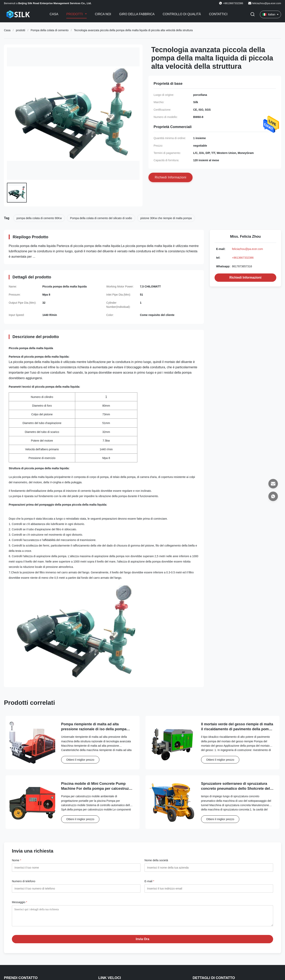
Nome (17, 860)
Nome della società (156, 860)
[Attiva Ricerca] (253, 15)
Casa (54, 14)
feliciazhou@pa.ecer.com (267, 3)
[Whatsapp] (273, 496)
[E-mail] (273, 484)
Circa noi (103, 14)
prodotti (20, 30)
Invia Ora (142, 942)
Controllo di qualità (182, 14)
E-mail (149, 881)
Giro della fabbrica (137, 14)
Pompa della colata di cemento (50, 30)
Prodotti (75, 14)
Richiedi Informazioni (245, 278)
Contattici (218, 14)
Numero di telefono (24, 881)
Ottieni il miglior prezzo (80, 760)
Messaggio (19, 902)
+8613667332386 (243, 258)
